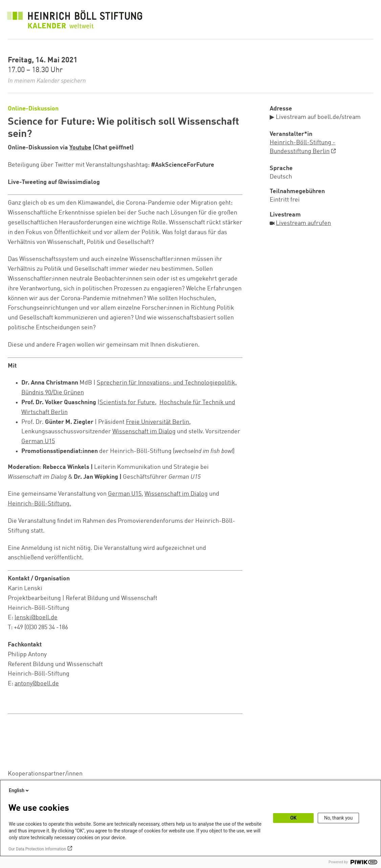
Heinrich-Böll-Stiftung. (39, 504)
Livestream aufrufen (303, 223)
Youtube (80, 148)
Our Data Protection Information (37, 849)
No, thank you (339, 818)
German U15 (38, 441)
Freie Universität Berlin (158, 422)
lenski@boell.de (36, 618)
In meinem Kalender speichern (47, 81)
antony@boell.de (37, 684)
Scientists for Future (127, 402)
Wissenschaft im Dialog (144, 432)
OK (294, 818)
